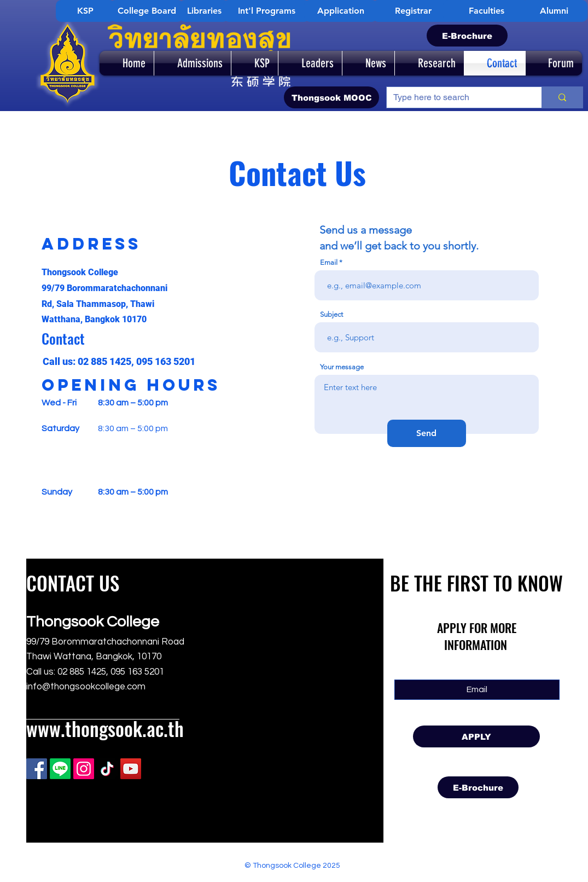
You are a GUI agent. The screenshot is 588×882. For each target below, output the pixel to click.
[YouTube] (131, 769)
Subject (331, 314)
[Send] (427, 433)
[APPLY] (476, 736)
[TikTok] (107, 769)
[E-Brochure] (467, 36)
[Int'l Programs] (266, 11)
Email (329, 262)
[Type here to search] (456, 97)
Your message (342, 367)
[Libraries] (204, 11)
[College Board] (147, 11)
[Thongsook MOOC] (331, 97)
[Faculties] (486, 11)
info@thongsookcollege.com (86, 687)
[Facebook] (37, 769)
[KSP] (85, 11)
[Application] (341, 11)
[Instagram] (84, 769)
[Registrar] (413, 11)
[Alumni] (554, 11)
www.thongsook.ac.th (105, 728)
